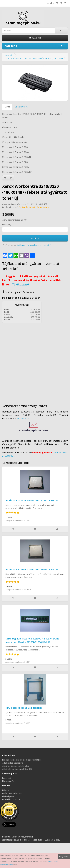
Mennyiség (7, 224)
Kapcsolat (7, 778)
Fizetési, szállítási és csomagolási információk (22, 760)
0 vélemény (22, 245)
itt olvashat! (23, 418)
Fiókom (5, 790)
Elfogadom (64, 856)
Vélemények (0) (21, 107)
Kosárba (35, 238)
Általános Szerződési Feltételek (15, 766)
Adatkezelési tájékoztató (13, 763)
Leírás (7, 107)
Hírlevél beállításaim (11, 799)
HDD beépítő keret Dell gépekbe (24, 708)
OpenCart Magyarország (22, 837)
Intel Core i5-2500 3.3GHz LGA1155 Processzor (32, 569)
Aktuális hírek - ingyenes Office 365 (17, 769)
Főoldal (9, 55)
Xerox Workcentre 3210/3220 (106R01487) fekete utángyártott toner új (35, 58)
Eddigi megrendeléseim (12, 793)
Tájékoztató (20, 284)
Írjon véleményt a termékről (40, 245)
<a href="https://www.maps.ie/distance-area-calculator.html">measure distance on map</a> (35, 361)
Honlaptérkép (8, 781)
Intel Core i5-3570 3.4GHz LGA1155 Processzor (32, 500)
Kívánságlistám (9, 796)
